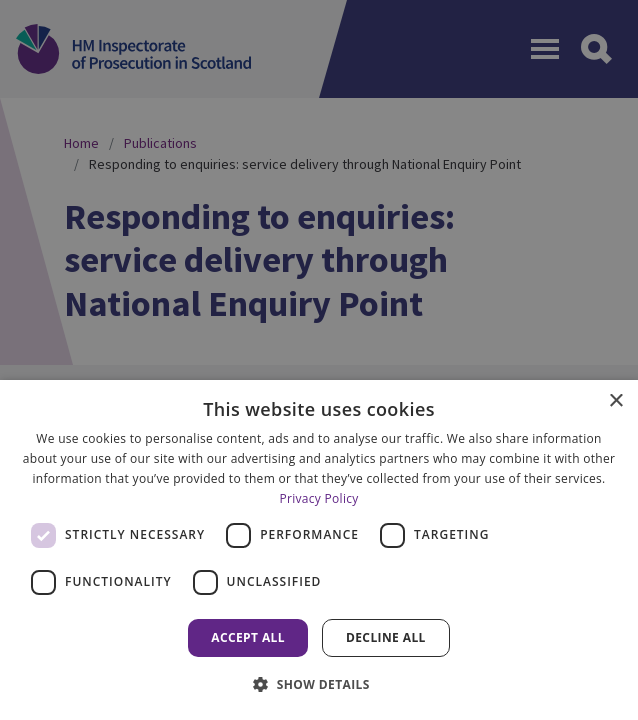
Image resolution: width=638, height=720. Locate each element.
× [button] (615, 401)
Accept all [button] (248, 637)
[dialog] (319, 550)
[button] (319, 684)
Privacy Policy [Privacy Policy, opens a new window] (318, 498)
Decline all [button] (386, 637)
